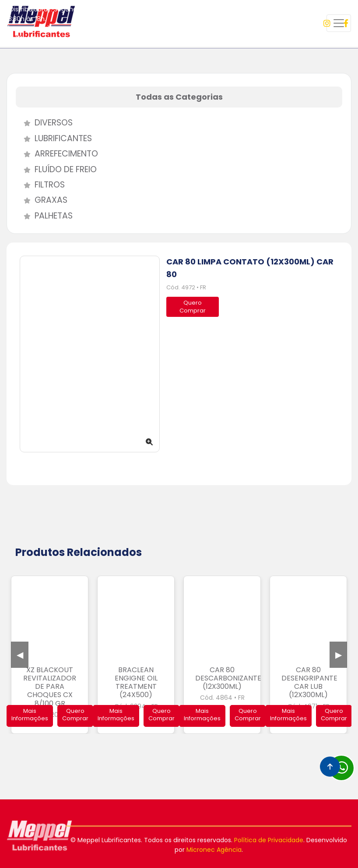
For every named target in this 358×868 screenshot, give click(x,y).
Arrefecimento (57, 154)
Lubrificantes (54, 138)
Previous (20, 655)
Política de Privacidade (269, 840)
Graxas (42, 200)
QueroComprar (193, 307)
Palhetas (44, 216)
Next (338, 655)
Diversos (44, 123)
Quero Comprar (75, 715)
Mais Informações (30, 715)
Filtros (40, 185)
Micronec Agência (214, 850)
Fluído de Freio (56, 169)
